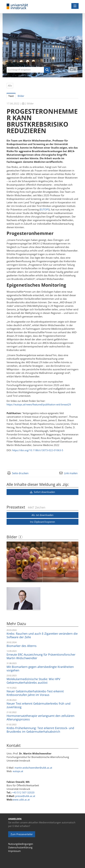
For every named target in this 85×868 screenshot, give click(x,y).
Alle (10, 86)
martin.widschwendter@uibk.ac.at (33, 768)
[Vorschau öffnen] (42, 562)
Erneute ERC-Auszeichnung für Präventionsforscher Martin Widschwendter (41, 656)
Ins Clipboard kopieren (42, 522)
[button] (47, 70)
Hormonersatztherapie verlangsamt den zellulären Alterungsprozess (40, 718)
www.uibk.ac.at (21, 800)
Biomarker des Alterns (22, 646)
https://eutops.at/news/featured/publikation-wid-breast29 (39, 404)
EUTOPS (45, 209)
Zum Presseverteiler (22, 834)
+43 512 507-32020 (23, 792)
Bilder (12, 537)
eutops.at (18, 771)
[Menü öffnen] (75, 6)
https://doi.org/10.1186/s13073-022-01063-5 (37, 450)
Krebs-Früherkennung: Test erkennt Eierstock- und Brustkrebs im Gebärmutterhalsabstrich (40, 730)
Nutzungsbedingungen (21, 844)
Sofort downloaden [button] (42, 492)
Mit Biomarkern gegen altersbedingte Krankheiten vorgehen (40, 669)
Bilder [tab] (21, 96)
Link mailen (71, 473)
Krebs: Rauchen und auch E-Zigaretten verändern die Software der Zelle (42, 635)
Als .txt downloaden (42, 515)
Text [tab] (11, 96)
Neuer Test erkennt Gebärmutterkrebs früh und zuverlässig (38, 705)
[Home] (17, 7)
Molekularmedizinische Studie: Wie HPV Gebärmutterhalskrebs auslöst (33, 681)
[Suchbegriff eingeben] (28, 70)
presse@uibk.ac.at (25, 796)
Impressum (14, 851)
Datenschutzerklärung (20, 847)
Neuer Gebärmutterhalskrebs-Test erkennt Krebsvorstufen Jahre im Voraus (35, 693)
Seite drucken (20, 473)
